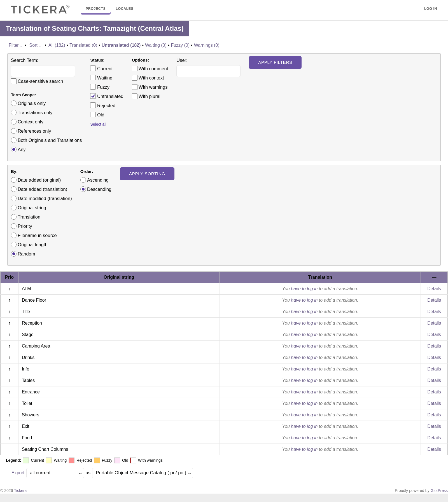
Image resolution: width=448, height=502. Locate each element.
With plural (150, 96)
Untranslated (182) (121, 45)
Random (26, 254)
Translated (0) (83, 45)
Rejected (103, 105)
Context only (31, 122)
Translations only (35, 112)
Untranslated (107, 96)
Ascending (98, 180)
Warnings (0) (207, 45)
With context (151, 78)
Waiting (101, 78)
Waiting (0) (156, 45)
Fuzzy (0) (180, 45)
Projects (96, 9)
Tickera (20, 491)
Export (18, 473)
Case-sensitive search (40, 81)
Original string (32, 208)
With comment (153, 69)
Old (97, 114)
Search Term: (25, 60)
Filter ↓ (15, 45)
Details (434, 289)
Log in (431, 9)
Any (22, 149)
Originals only (32, 103)
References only (34, 131)
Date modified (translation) (45, 198)
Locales (124, 9)
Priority (25, 226)
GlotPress (439, 491)
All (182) (57, 45)
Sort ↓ (35, 45)
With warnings (153, 87)
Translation (29, 217)
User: (182, 60)
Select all (98, 124)
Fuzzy (100, 87)
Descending (99, 189)
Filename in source (37, 235)
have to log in (304, 289)
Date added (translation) (42, 189)
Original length (32, 245)
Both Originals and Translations (50, 140)
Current (101, 68)
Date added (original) (39, 180)
